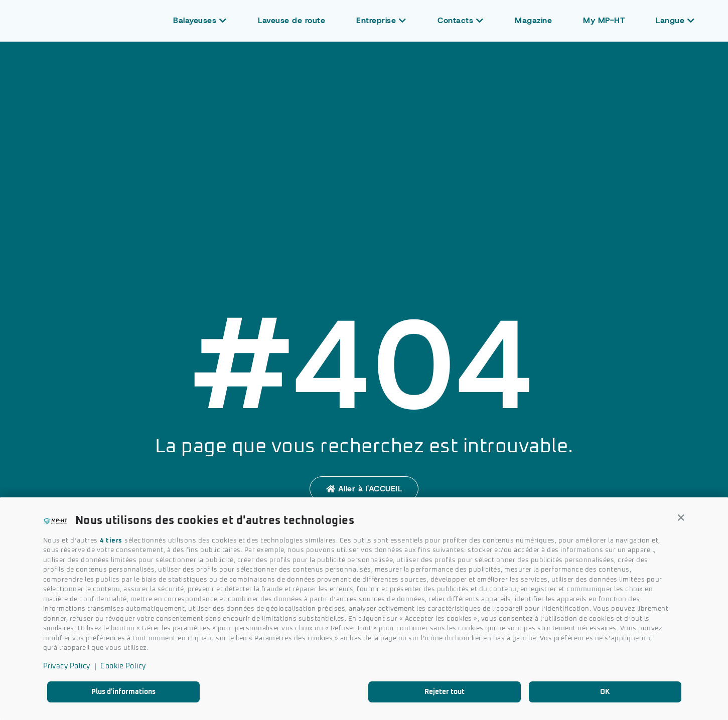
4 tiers (111, 541)
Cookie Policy (123, 666)
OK (605, 692)
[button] (681, 518)
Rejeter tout (445, 692)
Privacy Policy (67, 666)
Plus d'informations (123, 692)
